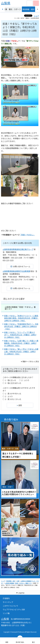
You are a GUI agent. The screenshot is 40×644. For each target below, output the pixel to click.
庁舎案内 (6, 598)
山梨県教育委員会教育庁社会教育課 (16, 271)
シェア (36, 16)
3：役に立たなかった (13, 383)
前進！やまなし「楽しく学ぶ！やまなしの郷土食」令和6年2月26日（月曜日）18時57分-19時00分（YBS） (21, 351)
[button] (30, 3)
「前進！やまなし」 (27, 235)
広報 (18, 581)
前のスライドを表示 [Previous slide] (2, 9)
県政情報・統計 (11, 581)
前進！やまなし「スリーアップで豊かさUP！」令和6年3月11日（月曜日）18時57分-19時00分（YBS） (20, 335)
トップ (3, 581)
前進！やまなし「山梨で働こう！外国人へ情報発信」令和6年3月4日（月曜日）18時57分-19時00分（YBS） (21, 343)
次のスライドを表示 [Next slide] (38, 9)
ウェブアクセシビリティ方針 (14, 609)
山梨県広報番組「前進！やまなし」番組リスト (20, 308)
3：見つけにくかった (13, 399)
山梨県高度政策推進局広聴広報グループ (18, 249)
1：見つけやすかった (13, 394)
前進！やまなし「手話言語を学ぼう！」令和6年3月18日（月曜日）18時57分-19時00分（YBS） (21, 326)
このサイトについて (10, 606)
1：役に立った (11, 380)
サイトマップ (8, 602)
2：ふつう (25, 380)
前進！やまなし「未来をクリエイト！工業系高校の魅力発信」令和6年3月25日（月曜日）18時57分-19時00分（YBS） (21, 318)
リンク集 (6, 613)
